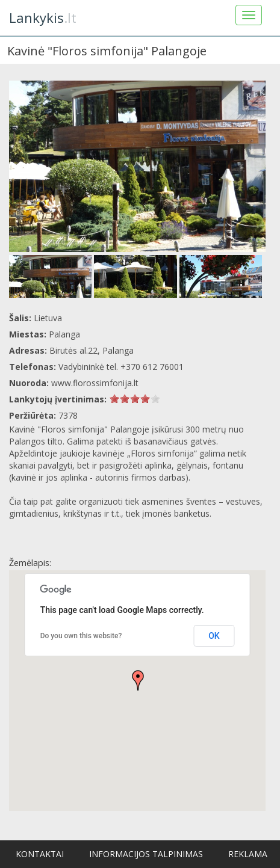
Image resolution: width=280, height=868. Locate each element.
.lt (43, 17)
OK (214, 636)
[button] (138, 680)
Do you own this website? (81, 636)
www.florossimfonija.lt (95, 383)
